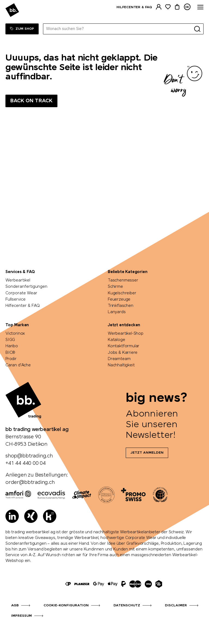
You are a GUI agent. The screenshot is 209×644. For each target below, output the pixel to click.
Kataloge (116, 340)
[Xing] (31, 516)
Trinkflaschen (121, 306)
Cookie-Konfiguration (66, 606)
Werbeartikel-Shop (126, 334)
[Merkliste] (168, 7)
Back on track (31, 101)
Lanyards (117, 312)
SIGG (10, 340)
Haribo (12, 346)
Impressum (21, 616)
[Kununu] (50, 516)
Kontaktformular (124, 346)
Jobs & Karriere (123, 353)
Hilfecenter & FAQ (134, 7)
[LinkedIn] (12, 516)
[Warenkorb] (177, 7)
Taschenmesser (123, 280)
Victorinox (15, 334)
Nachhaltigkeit (121, 365)
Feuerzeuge (119, 299)
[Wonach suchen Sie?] (117, 29)
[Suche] (197, 29)
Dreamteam (119, 359)
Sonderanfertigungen (26, 287)
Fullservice (16, 299)
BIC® (10, 353)
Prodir (11, 359)
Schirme (115, 287)
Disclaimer (176, 606)
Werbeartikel (18, 280)
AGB (15, 606)
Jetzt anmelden (147, 453)
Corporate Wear (21, 293)
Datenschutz (127, 606)
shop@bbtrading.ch (29, 456)
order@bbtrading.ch (30, 483)
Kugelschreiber (122, 293)
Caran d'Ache (18, 365)
